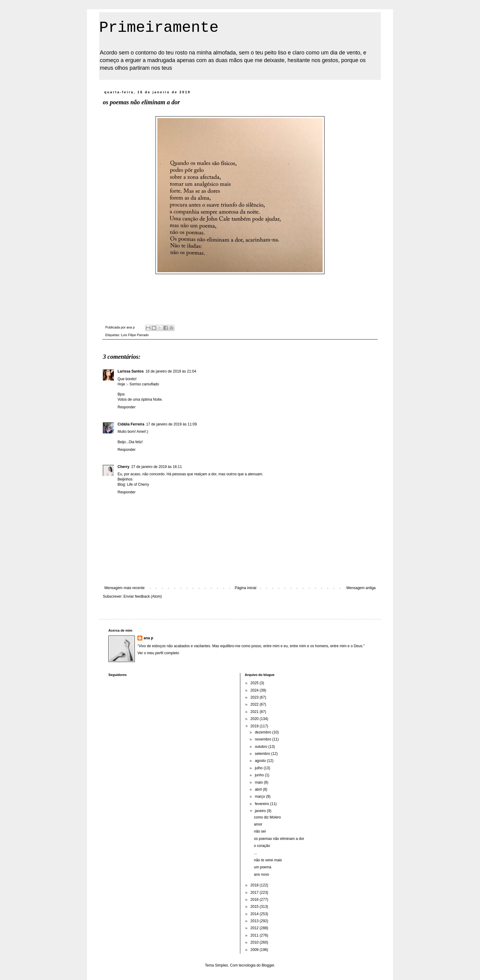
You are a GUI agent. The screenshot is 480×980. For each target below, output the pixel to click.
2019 (255, 726)
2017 (255, 893)
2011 (255, 935)
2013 (255, 921)
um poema (262, 867)
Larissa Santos (131, 371)
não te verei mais (268, 860)
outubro (261, 747)
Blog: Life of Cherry (133, 484)
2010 (255, 942)
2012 (255, 928)
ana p (148, 638)
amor (258, 824)
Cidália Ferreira (131, 424)
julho (259, 768)
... (255, 853)
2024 (255, 690)
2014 (255, 914)
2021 (255, 712)
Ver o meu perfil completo (158, 653)
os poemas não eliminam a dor (279, 839)
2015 (255, 907)
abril (259, 789)
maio (259, 782)
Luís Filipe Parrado (135, 335)
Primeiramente (159, 28)
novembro (263, 739)
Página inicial (246, 588)
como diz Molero (267, 817)
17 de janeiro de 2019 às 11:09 (171, 424)
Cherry (124, 467)
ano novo (261, 874)
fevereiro (262, 804)
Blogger (268, 965)
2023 (255, 697)
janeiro (261, 811)
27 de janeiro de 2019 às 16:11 (157, 467)
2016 (255, 900)
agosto (261, 761)
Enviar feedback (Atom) (142, 596)
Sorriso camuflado (144, 384)
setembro (263, 754)
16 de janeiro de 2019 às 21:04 (171, 371)
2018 (255, 885)
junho (260, 775)
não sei (260, 831)
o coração (262, 846)
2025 (255, 683)
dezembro (263, 732)
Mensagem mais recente (124, 588)
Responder (127, 407)
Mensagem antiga (361, 588)
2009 (255, 950)
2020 (255, 719)
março (260, 796)
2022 (255, 704)
